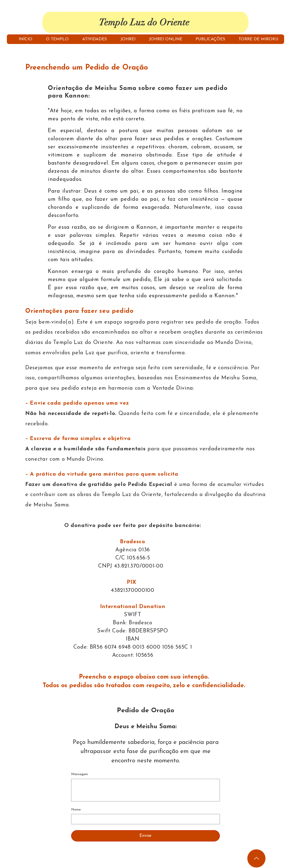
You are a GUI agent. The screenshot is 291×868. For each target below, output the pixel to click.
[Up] (256, 858)
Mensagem (79, 774)
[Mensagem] (145, 790)
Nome (76, 810)
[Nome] (144, 819)
